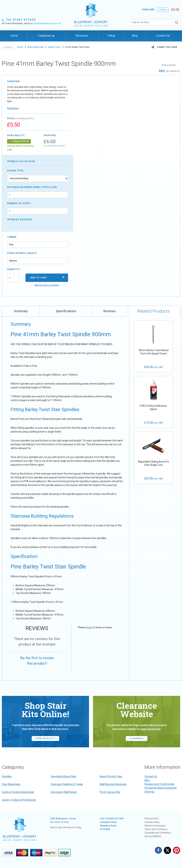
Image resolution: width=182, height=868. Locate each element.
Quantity (13, 269)
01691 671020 (61, 822)
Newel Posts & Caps (111, 776)
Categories (46, 36)
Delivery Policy (152, 822)
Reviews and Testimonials (159, 784)
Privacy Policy (152, 818)
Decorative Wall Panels (64, 792)
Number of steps (19, 203)
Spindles (7, 776)
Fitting (111, 36)
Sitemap (149, 792)
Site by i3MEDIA (153, 836)
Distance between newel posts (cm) (32, 187)
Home (14, 36)
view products (45, 739)
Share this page (164, 47)
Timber (12, 237)
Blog (135, 36)
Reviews (110, 311)
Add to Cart (47, 278)
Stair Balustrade (36, 47)
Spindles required (20, 220)
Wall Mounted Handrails (113, 784)
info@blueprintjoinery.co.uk (47, 23)
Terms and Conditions (156, 829)
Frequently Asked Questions (161, 788)
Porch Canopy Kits (110, 792)
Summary (21, 311)
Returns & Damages (155, 826)
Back (8, 47)
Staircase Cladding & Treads (67, 784)
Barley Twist (54, 47)
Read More (13, 108)
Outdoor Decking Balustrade (18, 792)
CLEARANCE (137, 739)
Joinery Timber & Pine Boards (19, 800)
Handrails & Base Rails (63, 776)
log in (89, 627)
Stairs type (15, 171)
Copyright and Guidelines (158, 833)
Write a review (169, 65)
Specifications (66, 311)
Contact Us (163, 36)
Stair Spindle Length (22, 253)
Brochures (82, 36)
